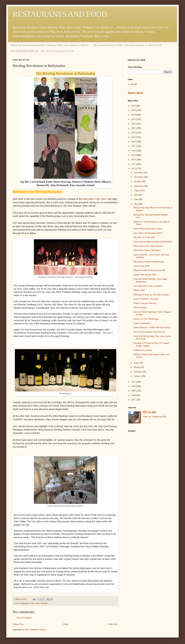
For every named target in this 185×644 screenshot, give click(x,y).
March (137, 367)
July (136, 195)
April (136, 363)
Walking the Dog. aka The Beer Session (151, 295)
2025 (134, 110)
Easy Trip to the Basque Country (148, 233)
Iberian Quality (140, 307)
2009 (134, 391)
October (138, 181)
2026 (134, 106)
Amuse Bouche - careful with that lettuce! (152, 327)
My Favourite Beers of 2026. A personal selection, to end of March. (128, 45)
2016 (134, 151)
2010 (134, 386)
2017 (134, 146)
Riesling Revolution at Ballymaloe (149, 262)
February (138, 372)
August (137, 190)
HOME (134, 84)
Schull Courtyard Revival (145, 303)
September (139, 186)
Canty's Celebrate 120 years (146, 299)
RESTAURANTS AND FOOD (60, 14)
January (138, 376)
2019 (134, 137)
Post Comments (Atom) (35, 630)
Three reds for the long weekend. (148, 246)
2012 (134, 169)
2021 (134, 128)
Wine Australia (42, 603)
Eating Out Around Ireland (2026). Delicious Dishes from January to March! (49, 45)
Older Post (113, 624)
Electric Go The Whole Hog (146, 319)
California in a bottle (143, 350)
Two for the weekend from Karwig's (149, 332)
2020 (134, 133)
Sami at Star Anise (142, 266)
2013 (134, 164)
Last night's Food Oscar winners (148, 286)
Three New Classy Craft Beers (147, 250)
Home (66, 624)
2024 (134, 115)
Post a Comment (24, 618)
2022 (134, 124)
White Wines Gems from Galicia (148, 229)
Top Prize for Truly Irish (144, 237)
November (139, 177)
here (30, 587)
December (139, 173)
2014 (134, 160)
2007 (134, 400)
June (136, 199)
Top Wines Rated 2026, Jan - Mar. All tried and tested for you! (42, 51)
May (136, 204)
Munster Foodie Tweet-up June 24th (149, 270)
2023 (134, 119)
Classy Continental (142, 323)
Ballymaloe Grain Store (95, 199)
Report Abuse (135, 93)
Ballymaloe (25, 603)
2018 (134, 142)
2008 (134, 395)
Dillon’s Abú (139, 290)
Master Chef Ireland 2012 (145, 275)
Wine (33, 603)
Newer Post (19, 624)
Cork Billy (151, 412)
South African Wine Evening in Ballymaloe (153, 242)
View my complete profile (155, 417)
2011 (134, 382)
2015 (134, 155)
